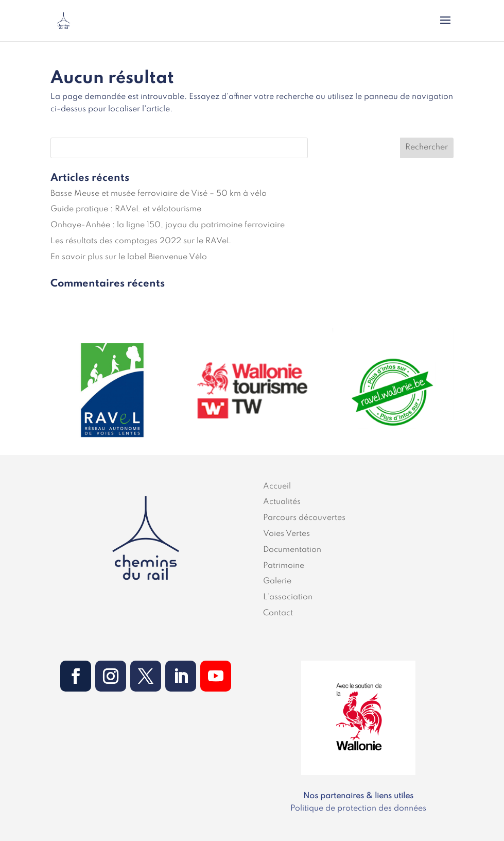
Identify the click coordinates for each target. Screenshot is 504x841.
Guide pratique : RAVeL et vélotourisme (126, 209)
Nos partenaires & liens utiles (358, 796)
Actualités (282, 502)
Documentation (292, 550)
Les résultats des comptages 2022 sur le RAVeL (141, 241)
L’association (288, 597)
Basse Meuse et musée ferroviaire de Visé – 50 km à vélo (159, 194)
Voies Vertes (286, 534)
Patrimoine (284, 566)
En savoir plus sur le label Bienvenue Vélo (129, 257)
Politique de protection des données (358, 809)
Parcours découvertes (304, 518)
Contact (278, 613)
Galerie (277, 581)
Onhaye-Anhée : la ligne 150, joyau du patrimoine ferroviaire (168, 225)
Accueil (277, 486)
